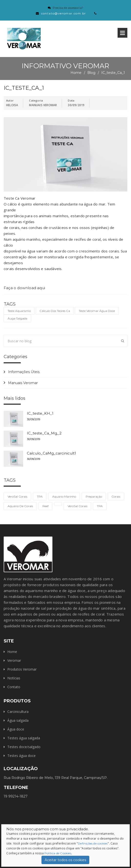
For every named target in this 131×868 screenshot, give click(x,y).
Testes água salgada (24, 738)
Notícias (14, 678)
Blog (91, 73)
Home (76, 73)
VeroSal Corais (17, 497)
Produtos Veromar (22, 669)
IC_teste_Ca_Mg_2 (44, 433)
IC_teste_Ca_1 (113, 73)
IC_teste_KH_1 (40, 413)
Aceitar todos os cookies (65, 860)
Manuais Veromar (23, 383)
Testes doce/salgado (24, 747)
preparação (94, 497)
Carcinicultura (18, 712)
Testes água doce (21, 756)
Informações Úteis (24, 372)
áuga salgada (17, 318)
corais (116, 497)
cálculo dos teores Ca (55, 311)
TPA (40, 497)
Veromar (14, 660)
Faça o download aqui (24, 288)
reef (45, 506)
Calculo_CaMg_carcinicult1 (51, 453)
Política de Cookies (58, 853)
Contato (14, 687)
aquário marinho (64, 497)
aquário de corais (20, 506)
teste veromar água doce (97, 311)
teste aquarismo (19, 311)
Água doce (16, 729)
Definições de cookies (93, 843)
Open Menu (122, 33)
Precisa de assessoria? (68, 8)
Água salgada (18, 720)
